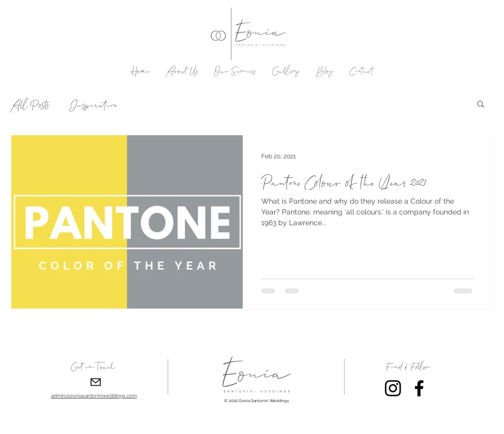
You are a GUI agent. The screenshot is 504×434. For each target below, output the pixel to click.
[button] (481, 105)
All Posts (30, 104)
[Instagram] (393, 388)
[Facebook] (419, 388)
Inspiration (93, 104)
